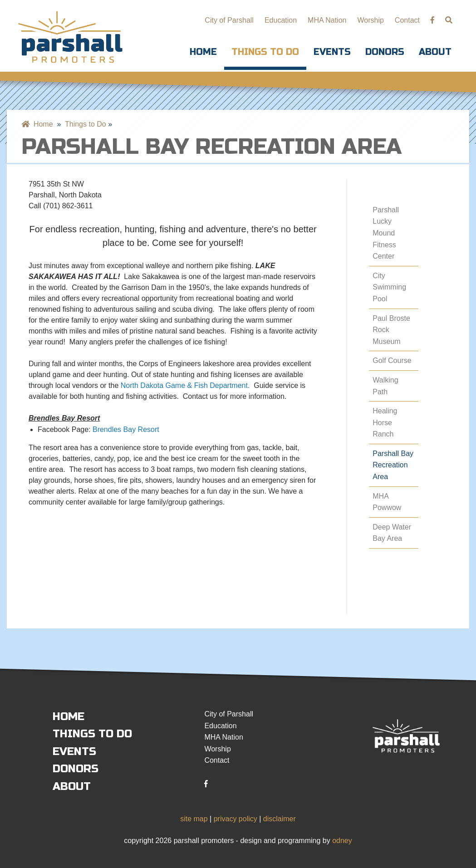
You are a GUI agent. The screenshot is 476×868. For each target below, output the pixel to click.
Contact (407, 20)
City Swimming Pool (389, 287)
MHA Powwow (387, 502)
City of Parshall (229, 20)
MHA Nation (327, 20)
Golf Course (392, 360)
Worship (370, 20)
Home (203, 52)
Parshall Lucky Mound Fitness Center (386, 233)
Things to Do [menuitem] (86, 124)
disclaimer (280, 819)
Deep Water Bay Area (392, 533)
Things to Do (265, 52)
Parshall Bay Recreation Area (393, 465)
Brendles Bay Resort (126, 429)
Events (332, 52)
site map (194, 819)
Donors (385, 52)
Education (281, 20)
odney (342, 841)
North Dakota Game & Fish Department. (185, 385)
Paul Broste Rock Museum (391, 330)
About (435, 52)
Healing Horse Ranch (385, 422)
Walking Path (385, 386)
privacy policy (236, 819)
